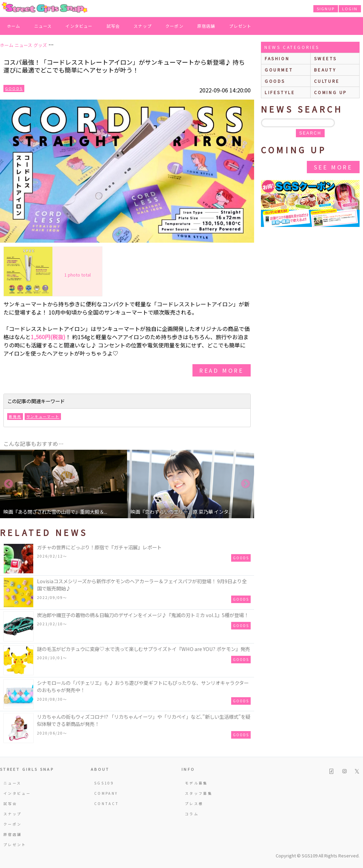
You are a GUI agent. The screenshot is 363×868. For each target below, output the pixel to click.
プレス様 (194, 803)
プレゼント (240, 26)
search (310, 133)
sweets (326, 58)
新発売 (15, 416)
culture (327, 81)
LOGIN (350, 9)
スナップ (143, 26)
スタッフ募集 (199, 793)
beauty (325, 70)
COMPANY (106, 793)
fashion (277, 58)
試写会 (113, 26)
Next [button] (246, 484)
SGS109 (104, 783)
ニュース (43, 26)
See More (333, 167)
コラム (192, 814)
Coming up (331, 92)
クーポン (174, 26)
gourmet (279, 70)
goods (275, 81)
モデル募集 (196, 783)
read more (222, 370)
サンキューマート (43, 416)
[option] (64, 484)
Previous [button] (9, 484)
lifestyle (280, 92)
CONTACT (107, 803)
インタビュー (79, 26)
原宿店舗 (206, 26)
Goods (14, 88)
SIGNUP (326, 9)
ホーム (14, 26)
